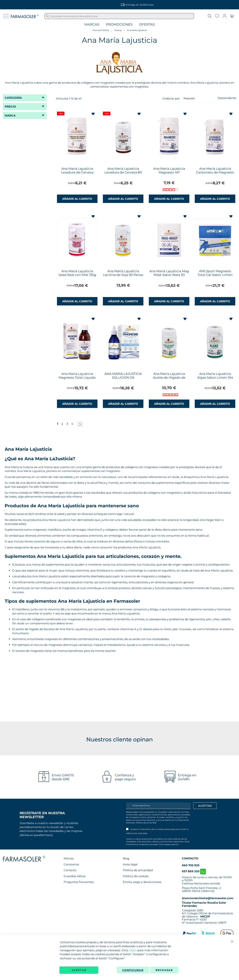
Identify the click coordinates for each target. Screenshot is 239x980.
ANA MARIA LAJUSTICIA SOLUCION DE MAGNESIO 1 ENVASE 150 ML (123, 379)
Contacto (70, 870)
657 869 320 (194, 871)
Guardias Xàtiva (75, 876)
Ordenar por (171, 98)
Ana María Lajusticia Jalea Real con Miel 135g (77, 273)
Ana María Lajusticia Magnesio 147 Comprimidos (169, 172)
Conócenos (71, 864)
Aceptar (79, 970)
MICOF (205, 916)
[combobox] (119, 16)
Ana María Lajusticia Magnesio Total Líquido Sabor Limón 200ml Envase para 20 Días (77, 379)
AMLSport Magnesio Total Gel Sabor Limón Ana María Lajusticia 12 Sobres (215, 277)
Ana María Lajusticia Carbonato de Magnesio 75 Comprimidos (215, 172)
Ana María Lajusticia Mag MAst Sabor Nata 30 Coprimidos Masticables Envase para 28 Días (169, 277)
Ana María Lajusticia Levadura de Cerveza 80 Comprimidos (123, 172)
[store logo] (25, 16)
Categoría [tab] (13, 98)
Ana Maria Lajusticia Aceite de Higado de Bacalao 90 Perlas (169, 378)
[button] (93, 114)
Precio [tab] (10, 107)
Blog (126, 858)
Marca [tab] (10, 115)
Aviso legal (130, 864)
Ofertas (147, 25)
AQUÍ (133, 950)
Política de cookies (136, 876)
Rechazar (164, 970)
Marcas (92, 25)
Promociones (119, 25)
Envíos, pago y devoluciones (142, 882)
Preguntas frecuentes (79, 882)
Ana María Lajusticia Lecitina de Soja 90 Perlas (123, 273)
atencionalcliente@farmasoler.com (208, 898)
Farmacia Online (101, 30)
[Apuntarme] (205, 806)
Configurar (133, 970)
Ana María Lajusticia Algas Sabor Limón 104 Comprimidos (215, 378)
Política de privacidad (146, 823)
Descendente (227, 98)
